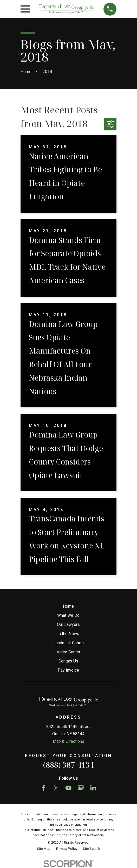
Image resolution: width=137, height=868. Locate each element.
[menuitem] (44, 849)
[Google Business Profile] (81, 788)
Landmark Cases (68, 643)
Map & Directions (68, 741)
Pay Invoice (68, 670)
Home (68, 606)
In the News (68, 634)
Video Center (68, 652)
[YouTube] (68, 788)
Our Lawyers (68, 624)
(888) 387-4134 (68, 765)
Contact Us (68, 661)
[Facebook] (44, 788)
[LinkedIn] (93, 788)
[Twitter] (56, 788)
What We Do (68, 615)
